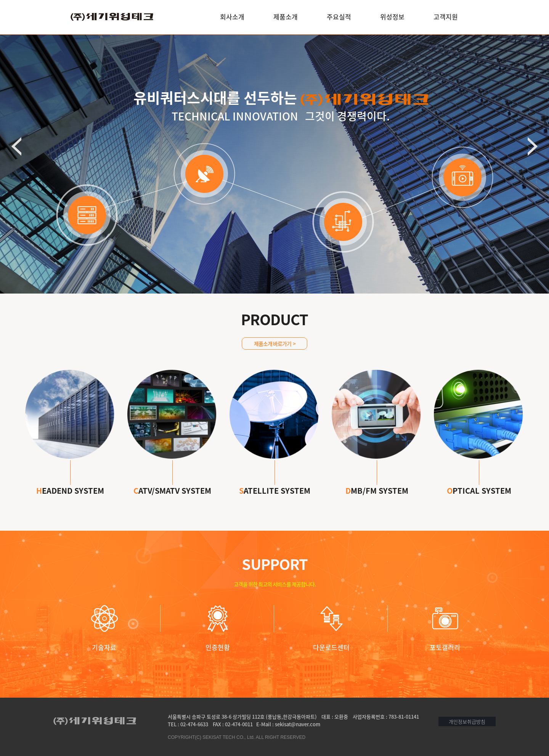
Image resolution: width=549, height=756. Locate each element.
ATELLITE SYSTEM (275, 478)
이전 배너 (16, 146)
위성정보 (392, 17)
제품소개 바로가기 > (275, 343)
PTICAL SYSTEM (479, 478)
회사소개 (232, 17)
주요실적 (339, 17)
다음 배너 (533, 146)
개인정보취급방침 (467, 721)
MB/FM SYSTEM (377, 478)
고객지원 (446, 17)
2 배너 (279, 215)
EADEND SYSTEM (70, 478)
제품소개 (286, 17)
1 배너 (270, 215)
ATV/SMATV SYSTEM (172, 478)
